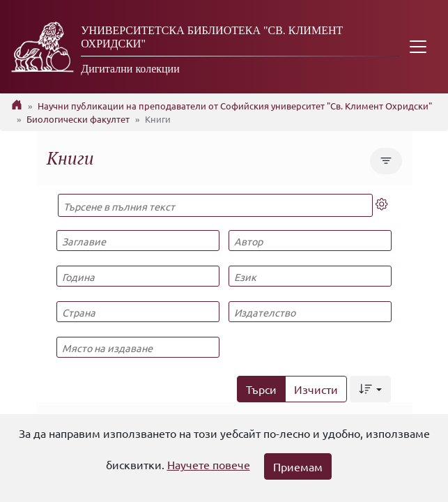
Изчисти (316, 389)
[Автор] (310, 241)
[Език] (310, 276)
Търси (261, 389)
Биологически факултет (78, 119)
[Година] (138, 276)
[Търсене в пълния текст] (216, 205)
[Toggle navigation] (418, 47)
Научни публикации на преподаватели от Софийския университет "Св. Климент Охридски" (235, 106)
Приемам (298, 466)
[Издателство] (310, 312)
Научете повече (209, 464)
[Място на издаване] (138, 347)
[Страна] (138, 312)
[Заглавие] (138, 241)
